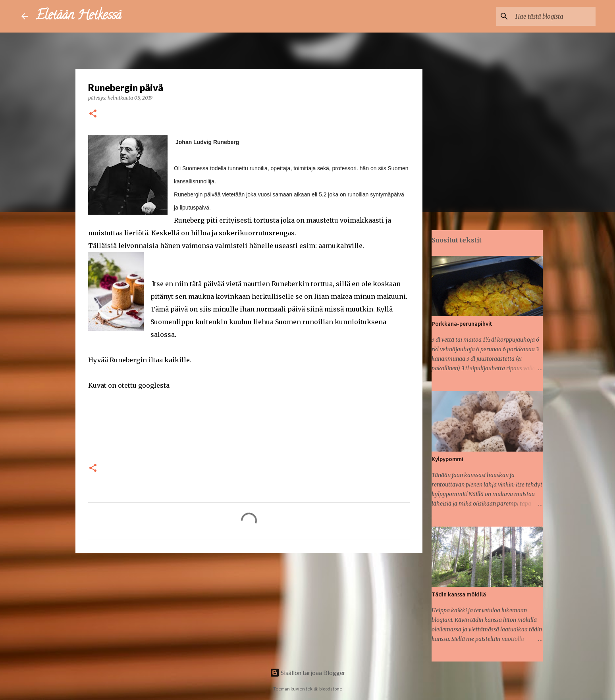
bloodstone (331, 689)
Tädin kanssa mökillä (459, 594)
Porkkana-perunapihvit (462, 324)
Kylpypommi (447, 459)
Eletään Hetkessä (79, 16)
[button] (93, 114)
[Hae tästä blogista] (554, 16)
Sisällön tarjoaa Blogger (308, 672)
